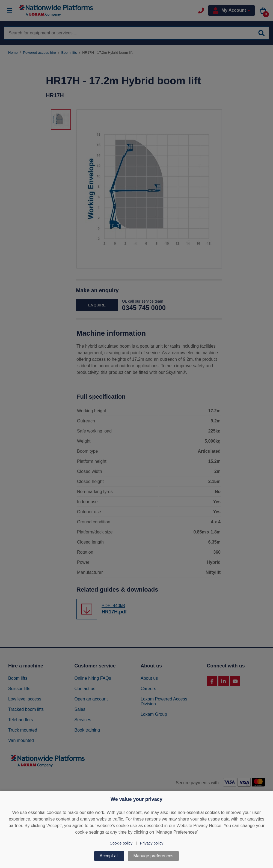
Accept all (109, 856)
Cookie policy (121, 843)
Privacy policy (152, 843)
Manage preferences (154, 856)
